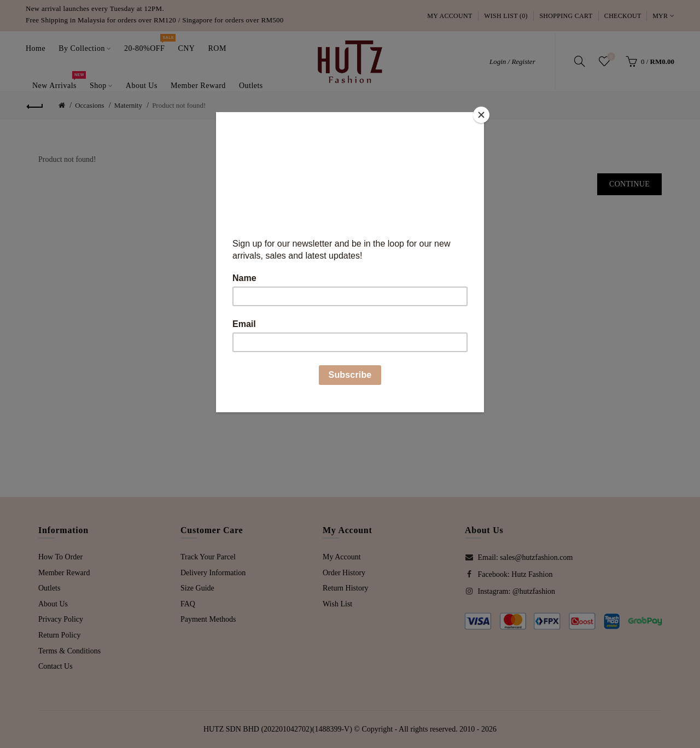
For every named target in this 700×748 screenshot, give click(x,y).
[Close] (481, 115)
